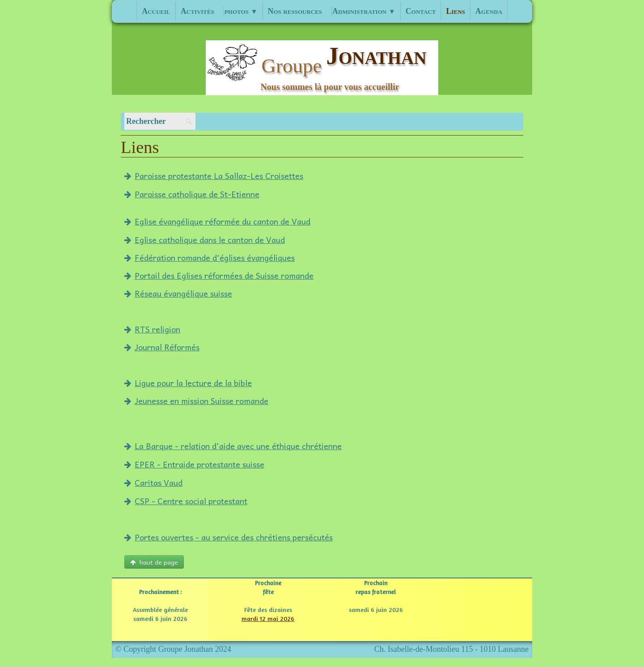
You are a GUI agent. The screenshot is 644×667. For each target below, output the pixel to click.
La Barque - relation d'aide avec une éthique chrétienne (233, 446)
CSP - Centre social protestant (186, 501)
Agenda (489, 11)
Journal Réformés (162, 347)
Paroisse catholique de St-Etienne (192, 194)
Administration (364, 11)
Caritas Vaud (153, 482)
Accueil (156, 11)
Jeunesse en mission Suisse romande (196, 401)
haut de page (154, 562)
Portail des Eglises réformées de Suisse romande (219, 275)
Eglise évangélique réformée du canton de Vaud (217, 221)
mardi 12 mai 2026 (268, 618)
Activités (197, 11)
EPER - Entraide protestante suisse (194, 464)
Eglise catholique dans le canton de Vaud (205, 240)
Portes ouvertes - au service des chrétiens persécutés (229, 537)
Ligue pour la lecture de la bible (188, 383)
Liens (455, 11)
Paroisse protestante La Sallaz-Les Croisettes (214, 176)
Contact (421, 11)
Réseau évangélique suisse (178, 293)
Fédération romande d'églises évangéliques (210, 257)
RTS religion (152, 329)
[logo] (322, 68)
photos (241, 11)
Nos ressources (295, 11)
